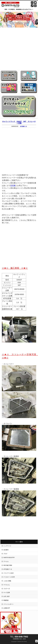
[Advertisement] (19, 48)
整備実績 (6, 600)
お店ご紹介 (7, 596)
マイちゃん (7, 585)
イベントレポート (8, 604)
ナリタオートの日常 (9, 577)
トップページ (7, 546)
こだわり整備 (7, 581)
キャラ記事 (7, 593)
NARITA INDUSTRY (9, 558)
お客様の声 (7, 608)
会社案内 (6, 550)
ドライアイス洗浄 (8, 573)
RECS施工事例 (8, 565)
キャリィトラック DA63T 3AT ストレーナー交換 (19, 122)
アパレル (6, 561)
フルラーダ (7, 589)
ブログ (5, 554)
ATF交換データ (23, 126)
